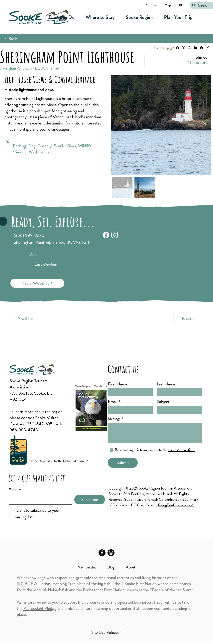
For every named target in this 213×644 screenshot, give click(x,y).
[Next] (189, 319)
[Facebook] (178, 48)
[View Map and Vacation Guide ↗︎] (98, 386)
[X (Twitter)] (184, 48)
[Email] (39, 499)
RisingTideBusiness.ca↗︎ (176, 505)
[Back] (11, 39)
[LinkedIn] (196, 48)
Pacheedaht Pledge (40, 608)
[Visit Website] (37, 283)
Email (15, 490)
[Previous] (24, 319)
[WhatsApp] (190, 48)
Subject (163, 402)
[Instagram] (111, 553)
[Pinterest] (202, 48)
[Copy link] (208, 48)
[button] (61, 17)
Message (114, 419)
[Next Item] (204, 125)
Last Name (166, 384)
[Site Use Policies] (106, 632)
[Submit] (123, 463)
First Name (118, 384)
